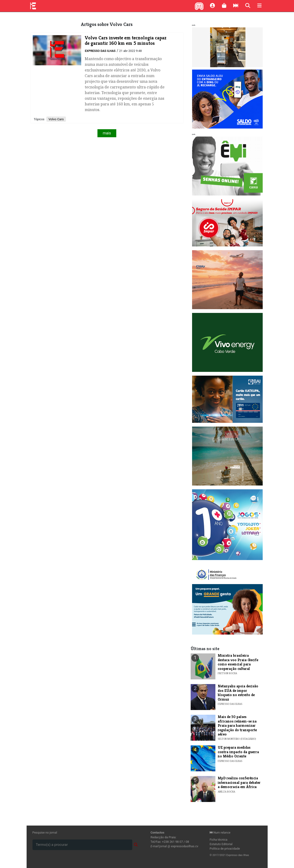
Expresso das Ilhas (100, 51)
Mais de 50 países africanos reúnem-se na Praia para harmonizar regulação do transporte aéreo (237, 725)
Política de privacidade (225, 849)
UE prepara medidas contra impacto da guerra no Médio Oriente (238, 752)
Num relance (220, 833)
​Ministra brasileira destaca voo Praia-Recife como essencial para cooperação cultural (238, 662)
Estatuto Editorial (221, 844)
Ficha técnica (219, 840)
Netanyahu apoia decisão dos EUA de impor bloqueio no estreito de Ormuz (238, 693)
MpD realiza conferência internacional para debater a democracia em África (239, 782)
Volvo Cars (56, 119)
